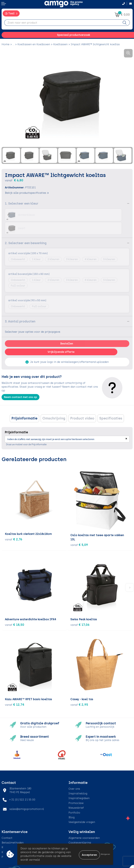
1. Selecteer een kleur (22, 203)
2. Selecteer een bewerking (26, 230)
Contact (7, 823)
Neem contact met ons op (21, 384)
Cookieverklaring (80, 828)
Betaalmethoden (13, 828)
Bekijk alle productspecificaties (27, 193)
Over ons (74, 774)
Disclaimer (76, 838)
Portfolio (74, 798)
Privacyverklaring (80, 833)
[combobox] (62, 23)
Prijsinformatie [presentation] (24, 405)
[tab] (24, 405)
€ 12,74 (15, 690)
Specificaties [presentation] (111, 405)
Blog (71, 803)
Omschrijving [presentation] (54, 405)
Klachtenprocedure (14, 838)
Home (5, 44)
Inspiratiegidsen (79, 784)
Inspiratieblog (78, 779)
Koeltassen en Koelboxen (34, 44)
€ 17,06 (80, 610)
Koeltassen (60, 44)
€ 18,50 (15, 610)
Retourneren (10, 833)
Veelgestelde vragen (82, 807)
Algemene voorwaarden (84, 823)
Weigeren (105, 854)
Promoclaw (76, 788)
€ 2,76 (14, 526)
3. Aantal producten (20, 308)
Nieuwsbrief (76, 793)
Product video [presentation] (82, 405)
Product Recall (11, 842)
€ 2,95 (79, 690)
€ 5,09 (79, 530)
